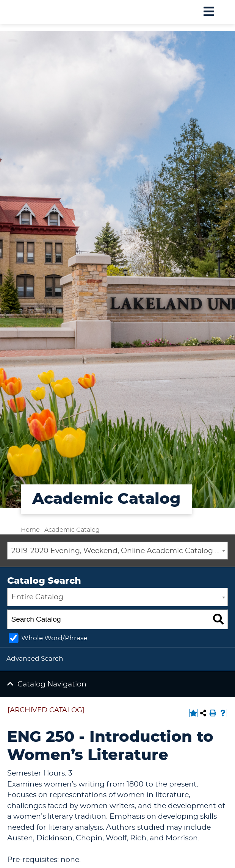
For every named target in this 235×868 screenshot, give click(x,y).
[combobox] (117, 551)
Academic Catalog (72, 530)
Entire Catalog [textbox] (37, 597)
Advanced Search (35, 659)
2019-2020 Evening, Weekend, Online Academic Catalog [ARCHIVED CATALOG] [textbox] (120, 551)
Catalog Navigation (52, 684)
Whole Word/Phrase (54, 638)
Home (30, 530)
